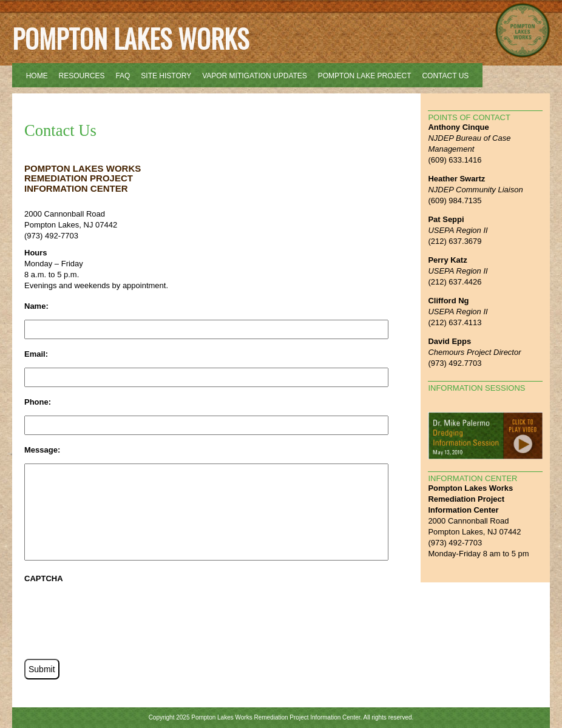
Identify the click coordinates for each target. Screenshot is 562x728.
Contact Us (445, 76)
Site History (166, 76)
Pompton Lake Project (365, 76)
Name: (36, 306)
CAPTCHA (44, 578)
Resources (82, 76)
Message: (42, 450)
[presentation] (117, 616)
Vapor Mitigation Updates (255, 76)
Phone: (38, 402)
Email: (36, 354)
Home (37, 76)
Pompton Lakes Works (130, 38)
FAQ (123, 76)
